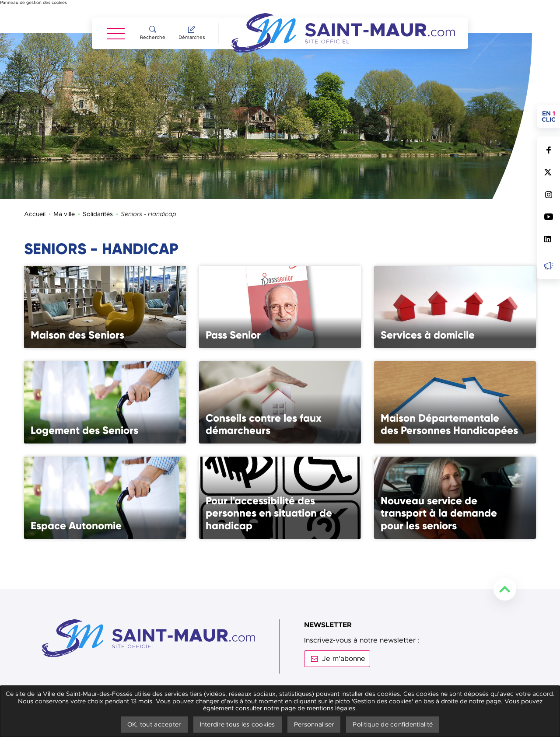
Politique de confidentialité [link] (393, 724)
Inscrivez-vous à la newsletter (548, 266)
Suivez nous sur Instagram (548, 194)
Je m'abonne (344, 626)
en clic (551, 116)
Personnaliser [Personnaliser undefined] (314, 724)
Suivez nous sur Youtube (548, 217)
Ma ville (64, 181)
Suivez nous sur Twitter (548, 172)
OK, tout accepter (154, 724)
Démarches (192, 37)
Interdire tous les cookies (238, 724)
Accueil (35, 181)
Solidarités (98, 181)
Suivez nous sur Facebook (548, 150)
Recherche (153, 37)
